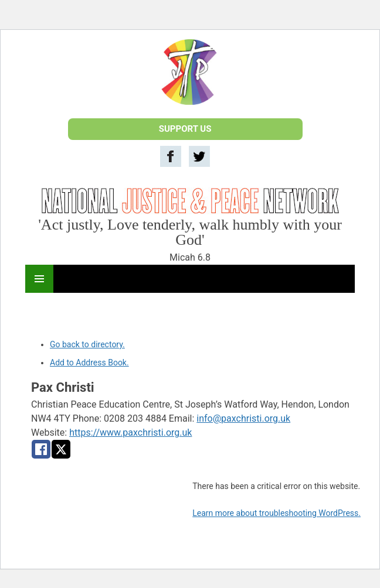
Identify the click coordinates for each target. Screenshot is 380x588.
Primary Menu (39, 279)
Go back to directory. (87, 344)
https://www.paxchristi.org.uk (130, 433)
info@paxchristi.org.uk (243, 418)
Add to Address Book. (89, 363)
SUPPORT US (185, 129)
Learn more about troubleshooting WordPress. (276, 513)
